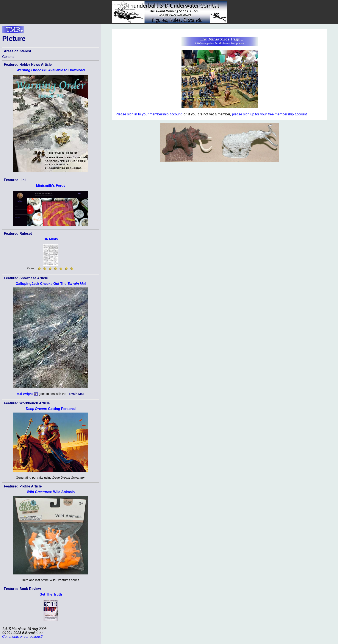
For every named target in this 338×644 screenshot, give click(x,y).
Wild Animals (51, 492)
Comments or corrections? (22, 637)
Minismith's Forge (51, 185)
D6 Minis (51, 239)
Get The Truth (51, 594)
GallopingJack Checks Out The (51, 284)
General (8, 57)
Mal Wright (25, 394)
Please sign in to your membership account (149, 114)
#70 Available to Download (51, 70)
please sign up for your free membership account (269, 114)
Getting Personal (51, 409)
